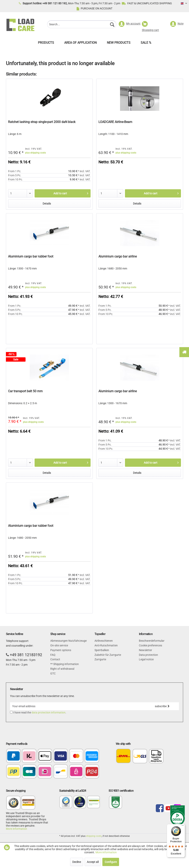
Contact (55, 659)
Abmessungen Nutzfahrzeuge (68, 641)
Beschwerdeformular (152, 641)
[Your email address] (78, 706)
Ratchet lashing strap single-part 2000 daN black (42, 122)
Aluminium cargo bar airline (118, 256)
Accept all (93, 862)
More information (17, 829)
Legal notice (146, 659)
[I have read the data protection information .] (11, 712)
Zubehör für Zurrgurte (108, 655)
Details (47, 204)
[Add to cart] (63, 193)
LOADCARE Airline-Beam (115, 122)
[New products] (119, 44)
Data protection (148, 655)
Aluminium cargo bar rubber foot (31, 256)
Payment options (61, 650)
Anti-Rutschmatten (106, 645)
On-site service (59, 645)
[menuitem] (82, 25)
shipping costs (94, 836)
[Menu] (183, 826)
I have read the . (40, 712)
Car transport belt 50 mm (25, 391)
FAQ (53, 655)
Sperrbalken (102, 650)
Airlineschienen (104, 641)
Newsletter (145, 650)
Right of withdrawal (62, 669)
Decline (77, 862)
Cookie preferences (150, 645)
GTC (53, 673)
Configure (111, 862)
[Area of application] (80, 44)
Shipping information (66, 664)
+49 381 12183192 (26, 655)
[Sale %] (146, 44)
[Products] (46, 44)
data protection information (49, 712)
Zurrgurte (100, 659)
